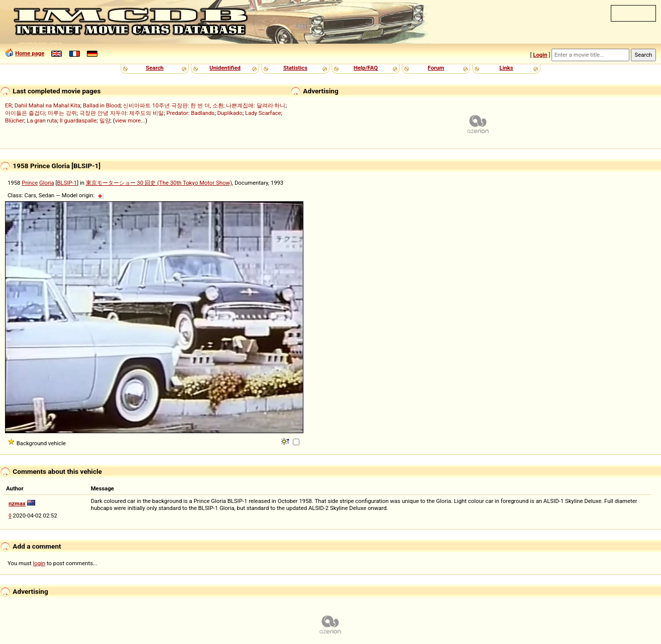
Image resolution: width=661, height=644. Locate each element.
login (39, 563)
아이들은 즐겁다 (25, 113)
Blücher (15, 120)
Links (506, 68)
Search (154, 68)
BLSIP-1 (67, 183)
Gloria (47, 183)
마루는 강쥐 (62, 113)
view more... (130, 120)
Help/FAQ (366, 68)
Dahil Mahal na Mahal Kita (47, 105)
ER (8, 105)
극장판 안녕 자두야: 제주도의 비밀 (122, 113)
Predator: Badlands (190, 113)
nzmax (17, 503)
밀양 (105, 120)
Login (540, 55)
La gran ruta (42, 120)
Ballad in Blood (102, 105)
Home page (30, 53)
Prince (30, 183)
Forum (436, 68)
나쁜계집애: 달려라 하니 (256, 105)
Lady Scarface (263, 113)
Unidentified (225, 68)
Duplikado (230, 113)
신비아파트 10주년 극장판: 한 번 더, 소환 (173, 105)
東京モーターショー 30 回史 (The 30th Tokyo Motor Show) (159, 183)
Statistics (295, 68)
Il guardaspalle (78, 120)
